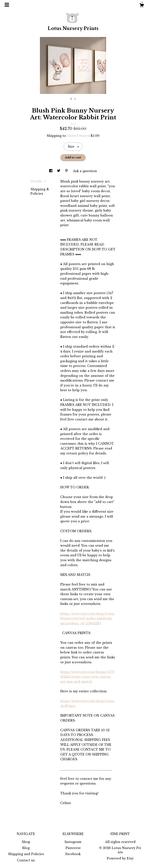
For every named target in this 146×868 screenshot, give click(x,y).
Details (38, 181)
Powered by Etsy (120, 858)
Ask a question (85, 171)
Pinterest (73, 848)
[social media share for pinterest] (67, 171)
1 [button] (71, 99)
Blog (26, 848)
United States (78, 136)
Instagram (73, 842)
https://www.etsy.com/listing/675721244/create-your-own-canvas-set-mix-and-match (87, 677)
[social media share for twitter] (59, 171)
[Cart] (142, 6)
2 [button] (75, 99)
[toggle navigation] (7, 5)
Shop (26, 842)
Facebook (73, 854)
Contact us (26, 860)
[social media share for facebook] (51, 171)
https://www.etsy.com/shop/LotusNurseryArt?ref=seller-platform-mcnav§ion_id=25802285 (87, 618)
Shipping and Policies (26, 854)
